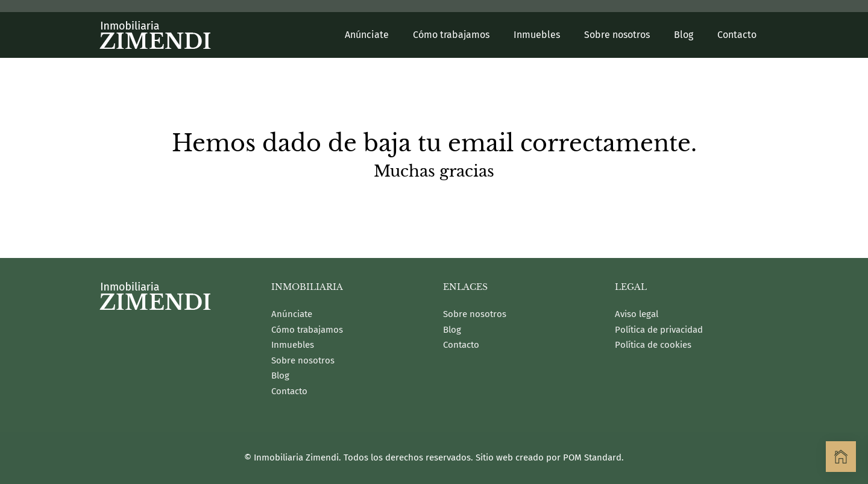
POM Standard (592, 457)
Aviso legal (637, 314)
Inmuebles (293, 345)
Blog (280, 376)
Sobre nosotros (303, 360)
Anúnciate (292, 314)
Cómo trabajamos (307, 330)
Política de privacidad (659, 330)
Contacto (289, 391)
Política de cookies (653, 345)
